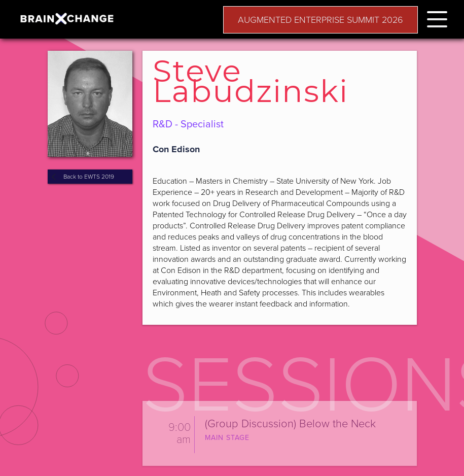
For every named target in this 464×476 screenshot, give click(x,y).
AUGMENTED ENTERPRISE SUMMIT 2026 (320, 20)
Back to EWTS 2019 (89, 177)
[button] (437, 18)
